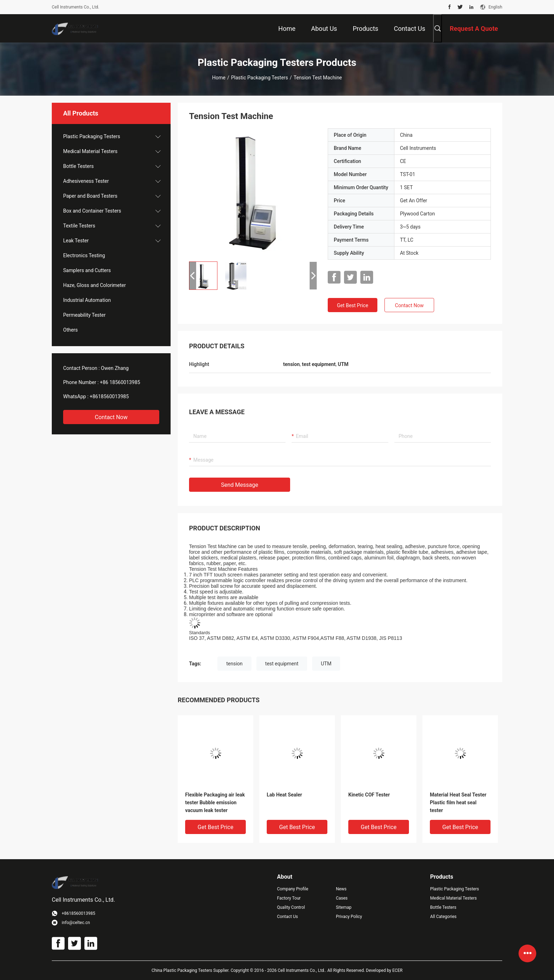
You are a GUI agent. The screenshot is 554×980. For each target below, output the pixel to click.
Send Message (240, 485)
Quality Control (291, 907)
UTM (326, 664)
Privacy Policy (349, 917)
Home (219, 78)
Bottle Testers (78, 166)
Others (70, 330)
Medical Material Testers (90, 151)
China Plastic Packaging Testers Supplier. (191, 970)
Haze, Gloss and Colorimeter (95, 285)
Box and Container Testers (92, 211)
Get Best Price (353, 305)
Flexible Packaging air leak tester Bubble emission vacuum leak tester (215, 802)
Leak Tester (76, 241)
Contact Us (287, 917)
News (341, 889)
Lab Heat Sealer (284, 795)
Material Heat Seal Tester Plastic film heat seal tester (458, 802)
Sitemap (344, 907)
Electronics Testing (84, 255)
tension (234, 664)
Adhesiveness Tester (86, 181)
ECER (397, 970)
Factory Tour (289, 898)
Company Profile (293, 889)
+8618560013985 (109, 396)
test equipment (282, 664)
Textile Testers (79, 226)
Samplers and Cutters (87, 270)
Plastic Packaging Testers (259, 78)
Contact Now (111, 417)
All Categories (443, 917)
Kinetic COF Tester (369, 795)
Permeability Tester (84, 315)
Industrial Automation (87, 300)
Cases (342, 898)
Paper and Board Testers (90, 196)
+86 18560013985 (120, 382)
